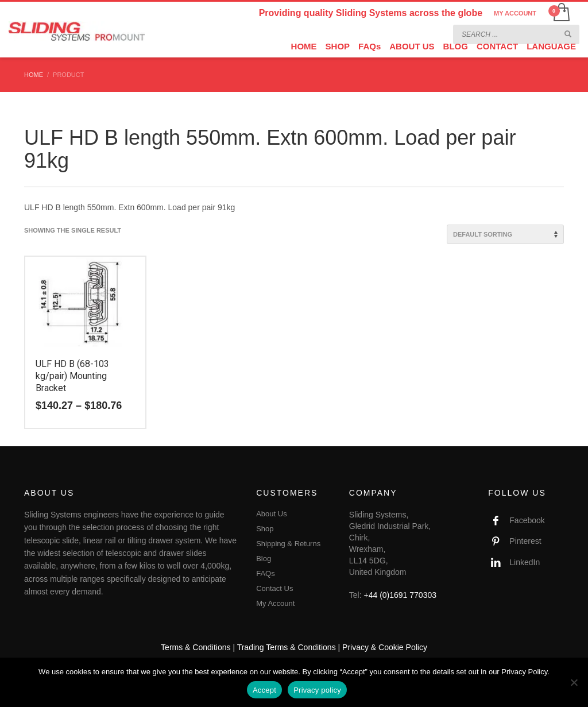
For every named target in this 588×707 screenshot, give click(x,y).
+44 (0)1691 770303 (401, 595)
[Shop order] (505, 234)
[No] (574, 682)
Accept (264, 690)
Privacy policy (317, 690)
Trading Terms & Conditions (287, 647)
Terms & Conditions (196, 647)
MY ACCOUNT (515, 13)
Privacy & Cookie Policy (385, 647)
